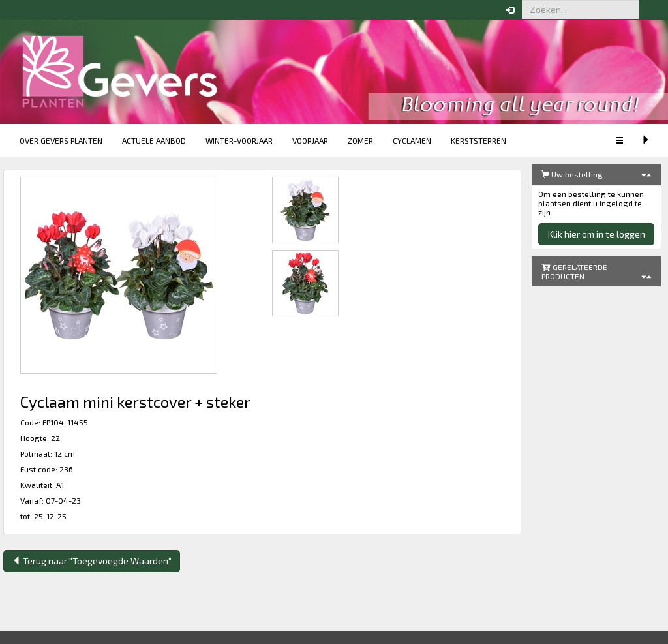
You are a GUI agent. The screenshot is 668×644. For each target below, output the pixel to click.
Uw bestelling (572, 174)
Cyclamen (412, 140)
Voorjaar (310, 140)
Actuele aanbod (154, 140)
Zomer (360, 140)
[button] (648, 10)
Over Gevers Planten (61, 140)
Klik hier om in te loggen (597, 234)
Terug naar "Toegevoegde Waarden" (92, 561)
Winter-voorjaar (239, 140)
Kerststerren (478, 140)
